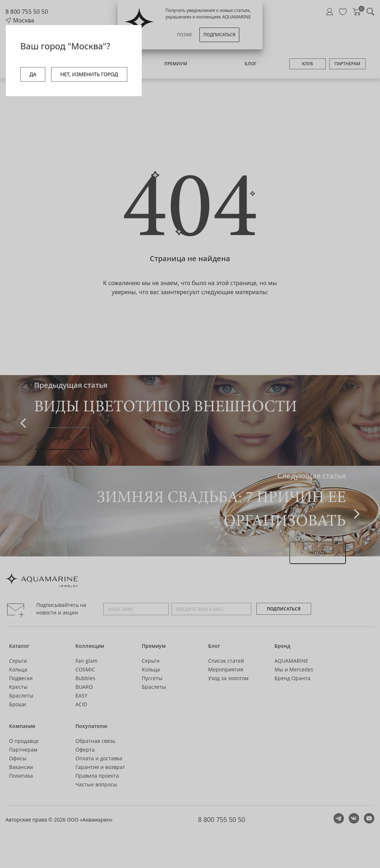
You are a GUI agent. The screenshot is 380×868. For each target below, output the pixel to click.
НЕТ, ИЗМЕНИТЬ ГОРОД (89, 74)
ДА (33, 74)
